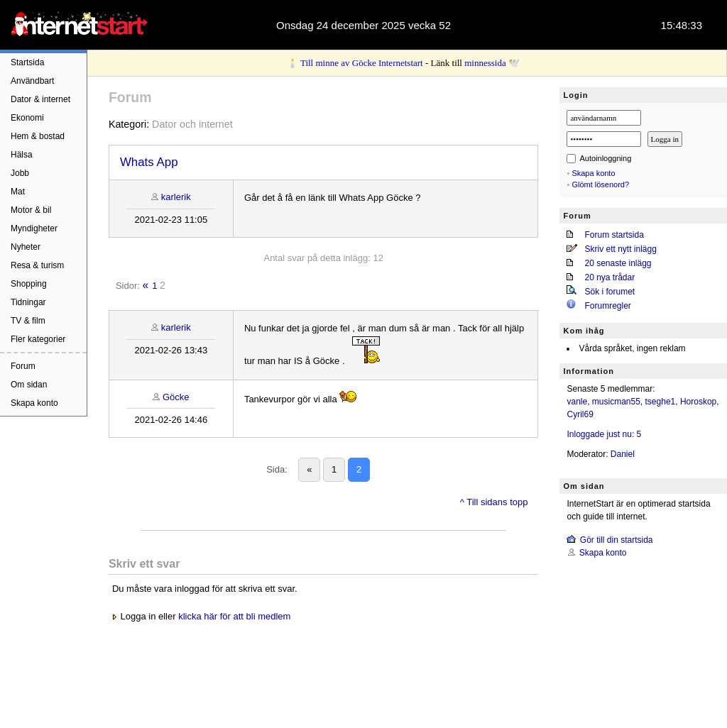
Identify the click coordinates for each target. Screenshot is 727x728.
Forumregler (607, 306)
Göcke (176, 397)
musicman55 (616, 402)
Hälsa (22, 155)
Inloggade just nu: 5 (604, 434)
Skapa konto (34, 403)
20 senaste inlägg (618, 263)
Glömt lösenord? (600, 184)
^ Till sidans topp (494, 502)
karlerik (176, 197)
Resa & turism (37, 265)
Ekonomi (27, 118)
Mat (18, 192)
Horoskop (698, 402)
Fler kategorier (38, 339)
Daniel (623, 454)
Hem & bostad (38, 136)
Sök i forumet (610, 292)
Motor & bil (31, 210)
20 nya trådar (610, 277)
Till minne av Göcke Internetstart (362, 63)
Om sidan (29, 385)
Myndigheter (34, 228)
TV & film (28, 321)
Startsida (27, 62)
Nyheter (26, 247)
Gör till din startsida (617, 540)
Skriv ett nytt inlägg (620, 249)
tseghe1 (661, 402)
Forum (23, 366)
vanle (577, 402)
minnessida (485, 63)
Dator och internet (192, 124)
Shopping (29, 284)
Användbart (32, 81)
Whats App (149, 162)
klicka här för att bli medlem (234, 616)
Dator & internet (40, 99)
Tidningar (28, 302)
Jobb (20, 173)
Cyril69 (580, 414)
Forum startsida (614, 235)
